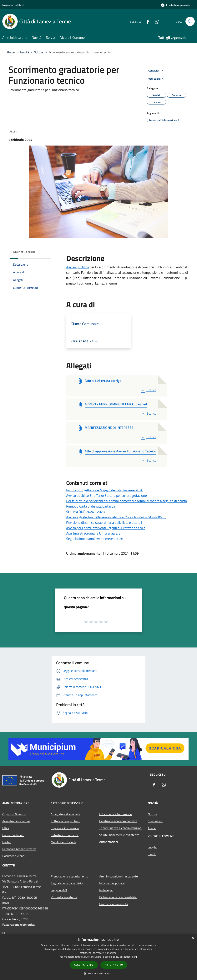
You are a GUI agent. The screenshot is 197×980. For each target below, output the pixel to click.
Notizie (38, 52)
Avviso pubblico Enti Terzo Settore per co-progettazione (106, 495)
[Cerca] (190, 21)
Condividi (156, 71)
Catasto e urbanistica (65, 835)
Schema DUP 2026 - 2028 (85, 512)
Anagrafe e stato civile (65, 814)
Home (11, 52)
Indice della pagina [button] (24, 252)
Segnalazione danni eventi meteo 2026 (95, 539)
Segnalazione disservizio (67, 883)
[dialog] (98, 957)
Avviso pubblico (78, 267)
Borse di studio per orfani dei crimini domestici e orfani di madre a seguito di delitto (127, 501)
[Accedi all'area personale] (175, 5)
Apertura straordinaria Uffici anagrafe (93, 533)
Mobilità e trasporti (63, 842)
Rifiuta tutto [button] (114, 965)
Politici (7, 842)
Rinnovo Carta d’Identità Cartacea (91, 506)
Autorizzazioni (109, 842)
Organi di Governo (14, 814)
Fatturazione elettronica (18, 924)
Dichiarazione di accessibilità (118, 897)
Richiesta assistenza (64, 897)
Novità (25, 52)
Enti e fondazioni (13, 835)
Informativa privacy (112, 883)
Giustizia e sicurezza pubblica (118, 821)
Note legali (106, 890)
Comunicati (155, 821)
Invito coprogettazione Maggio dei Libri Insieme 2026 (105, 490)
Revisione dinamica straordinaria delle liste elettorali (104, 522)
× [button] (193, 938)
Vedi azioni (157, 79)
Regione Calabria (13, 5)
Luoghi (152, 847)
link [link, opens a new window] (136, 957)
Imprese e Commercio (65, 828)
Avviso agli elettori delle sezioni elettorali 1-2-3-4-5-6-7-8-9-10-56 (116, 517)
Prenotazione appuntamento (69, 876)
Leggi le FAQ (59, 890)
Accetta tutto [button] (84, 965)
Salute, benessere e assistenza (119, 835)
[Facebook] (146, 21)
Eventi (152, 854)
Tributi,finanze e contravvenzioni (121, 828)
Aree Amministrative (16, 821)
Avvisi (152, 828)
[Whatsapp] (156, 21)
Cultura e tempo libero (65, 821)
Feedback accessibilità (114, 904)
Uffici (6, 828)
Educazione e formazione (116, 814)
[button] (98, 973)
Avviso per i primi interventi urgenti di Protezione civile (106, 528)
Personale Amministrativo (19, 849)
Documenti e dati (13, 856)
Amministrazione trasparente (119, 876)
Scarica (148, 390)
